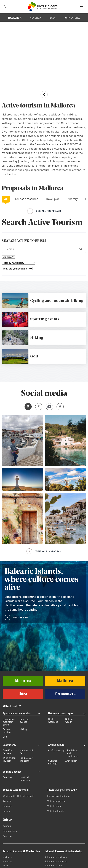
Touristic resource (26, 199)
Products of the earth (26, 760)
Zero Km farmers (7, 752)
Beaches (7, 778)
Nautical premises (25, 779)
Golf (5, 737)
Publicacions (10, 831)
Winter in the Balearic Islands (18, 796)
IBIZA (53, 18)
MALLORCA (15, 18)
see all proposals (49, 211)
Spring (6, 811)
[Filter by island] (8, 257)
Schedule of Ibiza (54, 866)
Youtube (49, 407)
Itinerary (72, 199)
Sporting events (24, 721)
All (6, 199)
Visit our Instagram (48, 551)
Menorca (7, 862)
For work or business (59, 796)
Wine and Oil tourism (9, 760)
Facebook (59, 407)
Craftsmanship (56, 751)
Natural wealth (69, 721)
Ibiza (5, 866)
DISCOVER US (20, 617)
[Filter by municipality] (18, 263)
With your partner (57, 801)
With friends (54, 806)
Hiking (23, 730)
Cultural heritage (53, 762)
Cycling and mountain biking (9, 722)
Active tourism (7, 731)
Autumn (7, 801)
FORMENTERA (72, 18)
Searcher (7, 836)
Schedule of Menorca (56, 862)
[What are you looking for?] (44, 249)
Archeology (71, 761)
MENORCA (35, 18)
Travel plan (53, 199)
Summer (7, 806)
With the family (55, 811)
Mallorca (7, 858)
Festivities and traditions (72, 754)
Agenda (7, 826)
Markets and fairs (26, 752)
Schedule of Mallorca (56, 858)
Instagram (27, 407)
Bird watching (53, 721)
